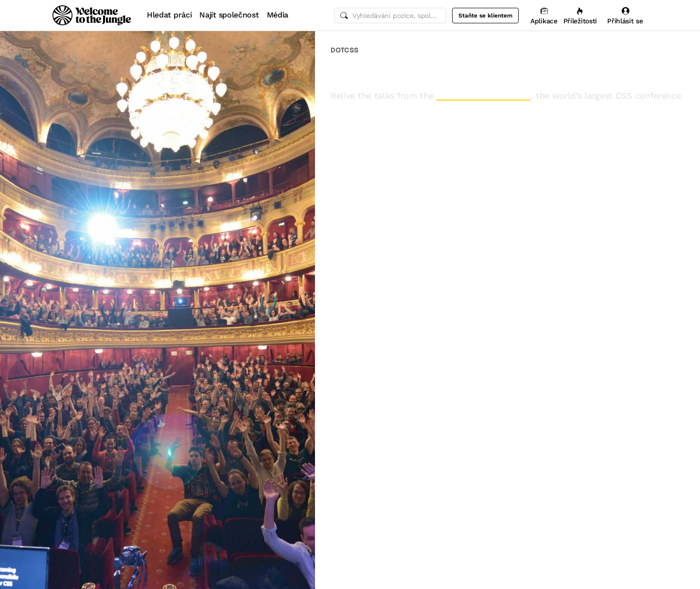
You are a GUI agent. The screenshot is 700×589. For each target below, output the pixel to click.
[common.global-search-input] (390, 16)
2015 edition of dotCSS (483, 95)
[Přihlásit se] (625, 15)
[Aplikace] (544, 15)
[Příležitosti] (580, 15)
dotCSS (344, 50)
